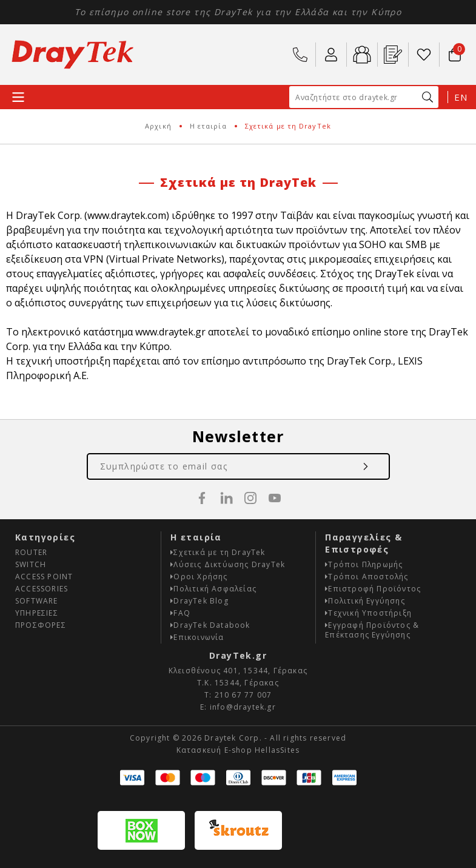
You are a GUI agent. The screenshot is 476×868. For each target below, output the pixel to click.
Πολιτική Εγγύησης (365, 601)
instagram (250, 498)
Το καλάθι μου (454, 49)
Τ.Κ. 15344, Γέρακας (238, 683)
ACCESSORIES (42, 589)
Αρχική (158, 126)
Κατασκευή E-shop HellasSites (238, 750)
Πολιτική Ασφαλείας (213, 589)
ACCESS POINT (44, 577)
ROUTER (31, 552)
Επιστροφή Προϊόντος (373, 589)
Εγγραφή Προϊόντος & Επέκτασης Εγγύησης (372, 630)
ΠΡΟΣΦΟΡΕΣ (41, 625)
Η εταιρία (208, 126)
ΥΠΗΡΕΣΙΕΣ (37, 613)
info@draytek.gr (243, 707)
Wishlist (424, 55)
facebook (202, 498)
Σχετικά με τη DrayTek (218, 552)
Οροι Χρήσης (199, 577)
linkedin (226, 498)
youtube (275, 498)
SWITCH (31, 564)
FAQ (180, 613)
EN (461, 97)
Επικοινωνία (197, 637)
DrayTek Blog (199, 601)
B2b (362, 55)
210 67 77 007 (300, 55)
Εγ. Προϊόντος (393, 55)
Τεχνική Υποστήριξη (368, 613)
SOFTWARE (37, 601)
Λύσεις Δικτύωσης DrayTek (228, 564)
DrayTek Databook (210, 625)
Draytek (73, 55)
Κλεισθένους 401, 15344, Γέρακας (238, 671)
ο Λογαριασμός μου (331, 55)
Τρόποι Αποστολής (367, 577)
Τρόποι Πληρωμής (364, 564)
